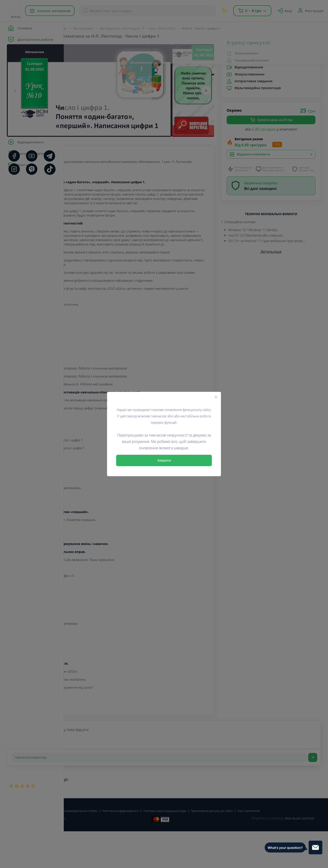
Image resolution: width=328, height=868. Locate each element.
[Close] (216, 397)
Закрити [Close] (164, 460)
